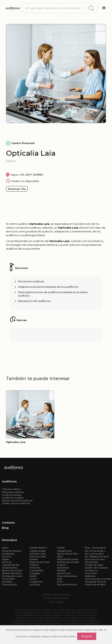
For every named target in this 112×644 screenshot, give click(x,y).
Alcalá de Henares (11, 551)
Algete (5, 559)
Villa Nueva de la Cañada (98, 579)
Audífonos (9, 481)
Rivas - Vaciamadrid (95, 548)
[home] (11, 8)
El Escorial (35, 568)
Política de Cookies (56, 598)
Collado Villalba (38, 551)
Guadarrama (36, 582)
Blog (5, 528)
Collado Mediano (38, 548)
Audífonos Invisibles (13, 498)
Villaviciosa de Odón (95, 584)
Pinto (60, 582)
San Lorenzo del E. (94, 554)
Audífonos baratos (12, 495)
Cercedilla (7, 582)
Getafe (33, 576)
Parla (60, 579)
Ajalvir (5, 548)
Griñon (33, 579)
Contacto (8, 523)
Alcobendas (8, 554)
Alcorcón (7, 556)
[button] (104, 8)
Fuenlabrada (36, 570)
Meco (60, 556)
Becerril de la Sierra (12, 570)
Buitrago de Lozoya (12, 576)
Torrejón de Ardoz (94, 565)
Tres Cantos (91, 573)
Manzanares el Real (67, 554)
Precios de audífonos (13, 492)
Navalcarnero (64, 573)
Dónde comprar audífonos (16, 503)
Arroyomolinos (10, 568)
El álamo (34, 565)
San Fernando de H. (95, 551)
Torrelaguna (91, 570)
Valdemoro (90, 576)
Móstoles (61, 570)
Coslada (34, 559)
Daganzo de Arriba (39, 562)
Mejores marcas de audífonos (17, 501)
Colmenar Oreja (38, 556)
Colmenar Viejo (38, 554)
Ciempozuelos (9, 584)
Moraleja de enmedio (68, 562)
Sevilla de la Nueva (95, 559)
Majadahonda (64, 551)
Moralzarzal (63, 568)
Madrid (61, 548)
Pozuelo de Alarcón (67, 584)
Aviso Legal (56, 602)
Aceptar (87, 636)
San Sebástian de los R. (97, 556)
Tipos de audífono (11, 489)
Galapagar (35, 573)
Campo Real (8, 579)
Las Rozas (35, 584)
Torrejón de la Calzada (96, 568)
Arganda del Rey (11, 565)
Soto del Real (91, 562)
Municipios (10, 540)
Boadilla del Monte (12, 573)
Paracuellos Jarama (67, 576)
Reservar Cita (17, 189)
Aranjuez (7, 562)
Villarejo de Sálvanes (95, 582)
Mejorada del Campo (68, 559)
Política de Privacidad (56, 594)
